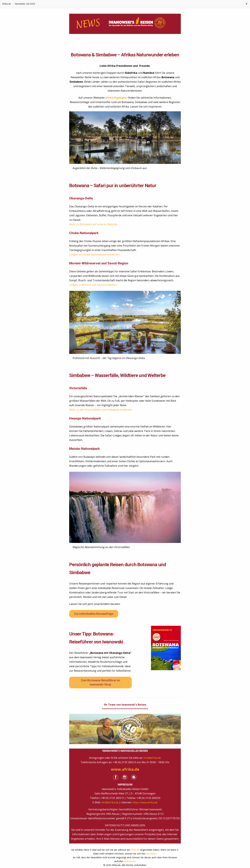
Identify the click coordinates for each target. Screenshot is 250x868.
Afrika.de (6, 4)
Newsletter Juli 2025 (25, 4)
